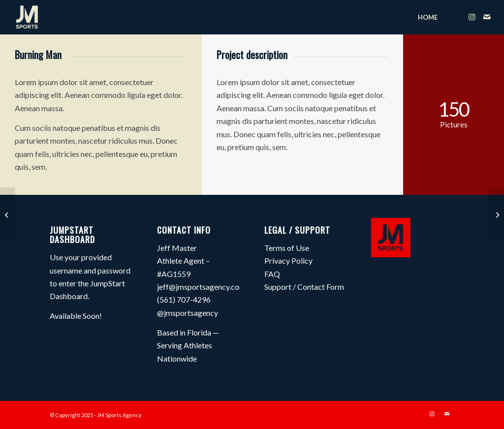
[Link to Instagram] (472, 17)
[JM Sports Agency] (27, 17)
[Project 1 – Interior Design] (496, 214)
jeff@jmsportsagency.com (201, 287)
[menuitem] (428, 17)
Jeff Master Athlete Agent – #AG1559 (183, 261)
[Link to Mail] (487, 17)
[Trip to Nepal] (8, 214)
